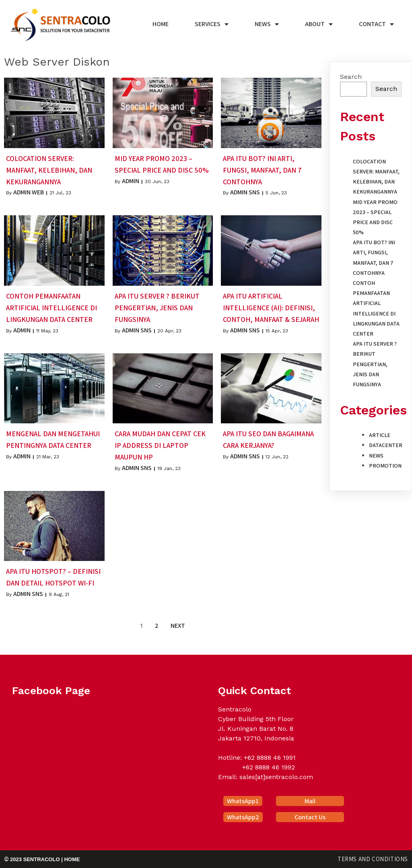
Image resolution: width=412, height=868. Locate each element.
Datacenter (386, 445)
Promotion (385, 466)
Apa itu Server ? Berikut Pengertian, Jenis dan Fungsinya (375, 364)
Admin (131, 181)
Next (178, 626)
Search (351, 77)
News (376, 456)
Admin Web (29, 192)
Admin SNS (245, 192)
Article (380, 435)
